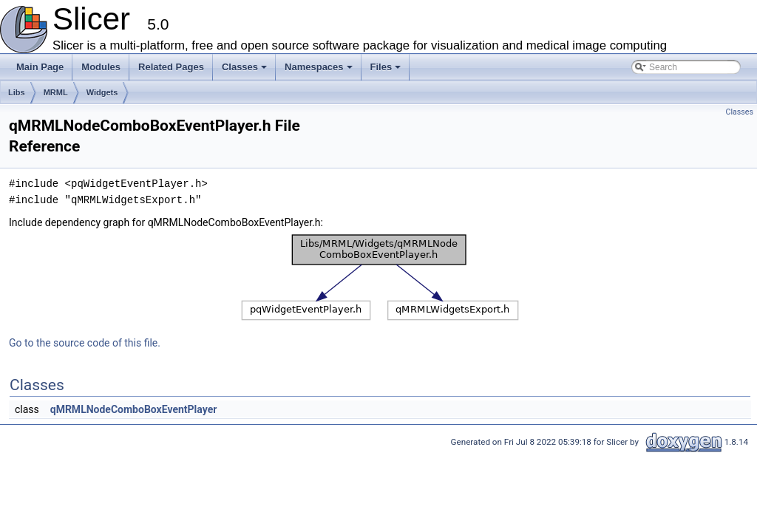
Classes (245, 71)
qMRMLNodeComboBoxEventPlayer (134, 409)
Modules (101, 67)
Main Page (40, 67)
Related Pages (171, 67)
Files (387, 71)
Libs (17, 92)
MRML (56, 92)
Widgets (102, 92)
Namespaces (320, 71)
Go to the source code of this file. (85, 343)
